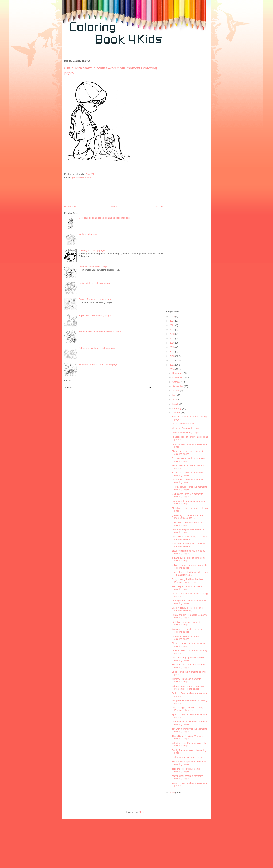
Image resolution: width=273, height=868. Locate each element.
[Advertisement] (125, 54)
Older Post (158, 207)
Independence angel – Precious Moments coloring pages (188, 687)
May (175, 395)
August (176, 391)
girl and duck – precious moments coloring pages (189, 559)
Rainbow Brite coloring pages (93, 267)
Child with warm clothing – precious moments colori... (189, 538)
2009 (172, 792)
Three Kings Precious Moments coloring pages (187, 737)
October (177, 382)
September (178, 386)
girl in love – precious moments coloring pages (187, 524)
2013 (172, 356)
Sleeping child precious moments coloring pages (188, 552)
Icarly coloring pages (89, 234)
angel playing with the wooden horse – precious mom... (190, 574)
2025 (172, 316)
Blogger (142, 812)
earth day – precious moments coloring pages (187, 588)
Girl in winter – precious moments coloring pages (188, 460)
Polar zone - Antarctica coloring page (97, 348)
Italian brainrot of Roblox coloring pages (98, 364)
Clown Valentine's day (183, 424)
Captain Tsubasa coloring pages (95, 299)
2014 (172, 352)
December (178, 373)
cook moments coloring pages (187, 757)
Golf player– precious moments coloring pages (187, 495)
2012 (172, 360)
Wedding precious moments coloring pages (100, 332)
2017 (172, 338)
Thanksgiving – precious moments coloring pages (189, 666)
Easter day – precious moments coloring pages (188, 474)
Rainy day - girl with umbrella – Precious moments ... (187, 581)
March (176, 404)
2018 (172, 334)
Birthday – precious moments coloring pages (186, 623)
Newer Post (70, 207)
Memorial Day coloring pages (186, 428)
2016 (172, 343)
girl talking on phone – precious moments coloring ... (187, 517)
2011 (172, 365)
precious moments (81, 178)
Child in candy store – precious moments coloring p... (187, 609)
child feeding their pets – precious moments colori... (189, 545)
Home (114, 207)
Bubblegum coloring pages (92, 250)
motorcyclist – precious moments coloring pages (188, 502)
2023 (172, 321)
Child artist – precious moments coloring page (188, 481)
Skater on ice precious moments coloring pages (188, 453)
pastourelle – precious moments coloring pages (188, 531)
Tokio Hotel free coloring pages (94, 283)
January (177, 413)
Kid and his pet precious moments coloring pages (189, 763)
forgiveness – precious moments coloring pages (188, 631)
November (178, 377)
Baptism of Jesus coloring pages (95, 316)
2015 (172, 347)
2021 (172, 330)
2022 (172, 325)
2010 (172, 369)
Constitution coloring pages (185, 433)
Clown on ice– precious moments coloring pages (188, 645)
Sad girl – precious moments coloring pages (186, 638)
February (177, 408)
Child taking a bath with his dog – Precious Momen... (188, 709)
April (175, 399)
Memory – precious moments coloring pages (186, 680)
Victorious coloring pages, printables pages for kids (104, 218)
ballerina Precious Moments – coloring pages (187, 770)
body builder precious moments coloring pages (187, 777)
